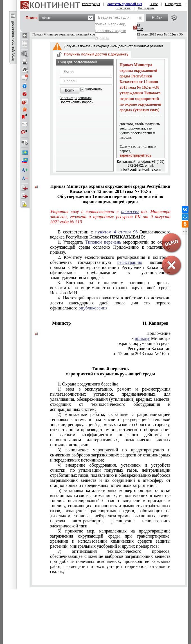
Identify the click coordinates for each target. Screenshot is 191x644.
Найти (157, 18)
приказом (130, 212)
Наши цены (146, 8)
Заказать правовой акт (125, 4)
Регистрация (91, 4)
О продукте (173, 4)
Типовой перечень (103, 242)
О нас (154, 4)
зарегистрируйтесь (136, 155)
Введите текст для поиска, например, (112, 27)
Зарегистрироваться (76, 98)
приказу (142, 338)
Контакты (123, 8)
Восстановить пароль (77, 102)
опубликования (93, 308)
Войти (70, 90)
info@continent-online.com (141, 170)
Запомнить (94, 89)
